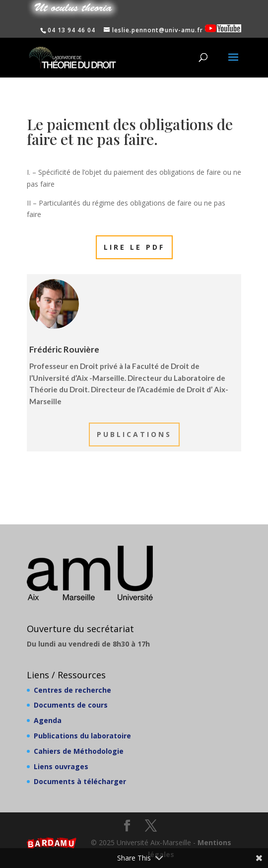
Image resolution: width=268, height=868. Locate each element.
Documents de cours (71, 705)
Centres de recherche (72, 690)
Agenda (48, 720)
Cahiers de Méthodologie (79, 751)
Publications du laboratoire (82, 736)
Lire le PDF (134, 247)
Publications (134, 434)
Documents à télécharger (80, 781)
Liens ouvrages (61, 766)
